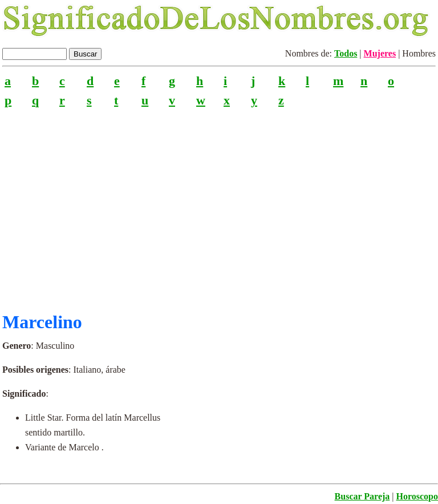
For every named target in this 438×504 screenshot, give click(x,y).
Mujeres (380, 53)
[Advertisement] (219, 205)
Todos (346, 53)
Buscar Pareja (362, 496)
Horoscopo (417, 496)
